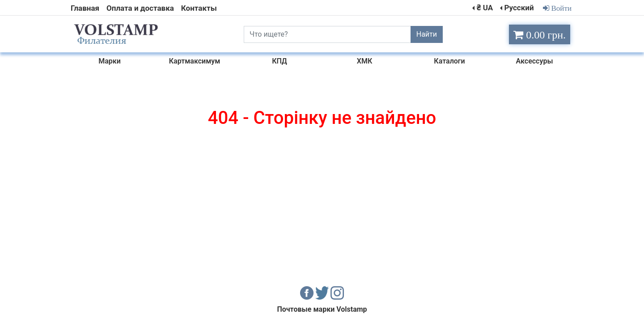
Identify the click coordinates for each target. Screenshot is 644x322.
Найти (427, 34)
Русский (519, 8)
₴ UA (485, 8)
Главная (85, 8)
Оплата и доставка (140, 8)
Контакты (199, 8)
